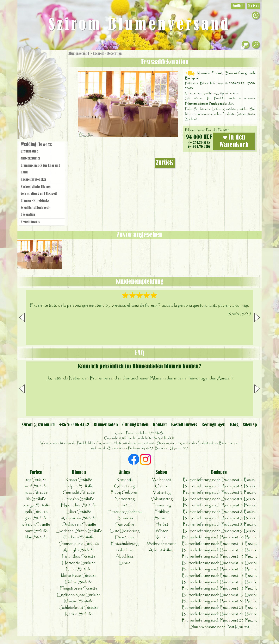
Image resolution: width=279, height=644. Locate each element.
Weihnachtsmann (162, 544)
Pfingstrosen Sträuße (79, 588)
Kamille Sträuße (79, 614)
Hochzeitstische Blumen (36, 187)
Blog (234, 425)
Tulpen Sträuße (79, 486)
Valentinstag (162, 499)
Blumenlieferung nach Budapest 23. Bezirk (219, 620)
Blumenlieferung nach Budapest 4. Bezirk (219, 499)
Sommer (162, 518)
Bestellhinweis (30, 222)
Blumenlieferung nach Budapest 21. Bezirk (219, 608)
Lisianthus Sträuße (79, 556)
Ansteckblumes (30, 159)
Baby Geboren (124, 493)
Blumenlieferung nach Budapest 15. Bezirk (219, 569)
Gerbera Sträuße (79, 537)
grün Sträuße (36, 518)
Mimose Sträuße (79, 601)
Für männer (124, 537)
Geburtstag (124, 486)
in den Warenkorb (234, 141)
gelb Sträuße (36, 512)
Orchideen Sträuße (79, 525)
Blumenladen (43, 118)
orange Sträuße (36, 505)
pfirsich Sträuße (36, 525)
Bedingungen (213, 425)
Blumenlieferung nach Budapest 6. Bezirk (219, 512)
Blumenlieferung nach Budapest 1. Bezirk (219, 480)
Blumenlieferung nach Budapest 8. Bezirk (219, 525)
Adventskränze (162, 550)
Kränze (46, 104)
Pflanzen (52, 82)
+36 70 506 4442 (74, 425)
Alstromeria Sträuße (79, 518)
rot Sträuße (36, 480)
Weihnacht (162, 480)
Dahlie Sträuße (79, 582)
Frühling (162, 512)
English (238, 6)
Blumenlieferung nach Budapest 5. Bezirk (219, 505)
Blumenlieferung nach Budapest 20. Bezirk (219, 601)
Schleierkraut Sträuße (79, 608)
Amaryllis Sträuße (79, 550)
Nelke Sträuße (79, 569)
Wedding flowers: (36, 145)
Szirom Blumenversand (140, 25)
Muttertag (162, 493)
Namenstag (125, 499)
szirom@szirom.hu (38, 425)
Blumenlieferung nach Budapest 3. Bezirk (219, 493)
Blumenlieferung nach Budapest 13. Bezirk (219, 556)
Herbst (162, 525)
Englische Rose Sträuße (79, 595)
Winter (162, 531)
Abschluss (124, 556)
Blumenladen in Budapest (204, 104)
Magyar (254, 6)
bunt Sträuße (36, 531)
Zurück (165, 163)
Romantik (124, 480)
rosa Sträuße (36, 493)
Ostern (162, 486)
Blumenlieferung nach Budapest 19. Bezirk (219, 595)
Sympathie (125, 525)
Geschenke (38, 62)
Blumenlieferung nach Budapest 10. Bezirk (219, 537)
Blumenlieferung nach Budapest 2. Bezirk (219, 486)
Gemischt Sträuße (79, 493)
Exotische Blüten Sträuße (79, 531)
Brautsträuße (29, 152)
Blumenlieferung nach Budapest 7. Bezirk (219, 518)
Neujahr (162, 537)
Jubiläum (124, 505)
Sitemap (250, 425)
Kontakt (160, 425)
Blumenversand (79, 54)
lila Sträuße (36, 499)
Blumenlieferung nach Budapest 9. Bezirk (219, 531)
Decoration (115, 54)
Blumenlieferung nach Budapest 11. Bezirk (219, 544)
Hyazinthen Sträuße (79, 505)
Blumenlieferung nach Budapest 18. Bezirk (219, 588)
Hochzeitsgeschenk (124, 512)
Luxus (125, 563)
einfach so (125, 550)
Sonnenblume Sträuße (79, 544)
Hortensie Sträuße (79, 563)
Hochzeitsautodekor (34, 180)
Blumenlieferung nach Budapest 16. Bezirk (219, 576)
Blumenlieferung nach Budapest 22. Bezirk (219, 614)
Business (125, 518)
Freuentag (162, 505)
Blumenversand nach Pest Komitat (219, 627)
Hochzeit (98, 54)
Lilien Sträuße (79, 512)
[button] (257, 317)
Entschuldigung (125, 544)
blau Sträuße (36, 537)
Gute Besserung (125, 531)
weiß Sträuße (36, 486)
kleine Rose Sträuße (79, 576)
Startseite (29, 59)
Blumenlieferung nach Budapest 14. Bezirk (219, 563)
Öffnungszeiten (135, 425)
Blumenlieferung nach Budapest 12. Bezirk (219, 550)
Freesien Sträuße (79, 499)
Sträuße (46, 72)
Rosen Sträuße (79, 480)
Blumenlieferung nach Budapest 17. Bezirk (219, 582)
